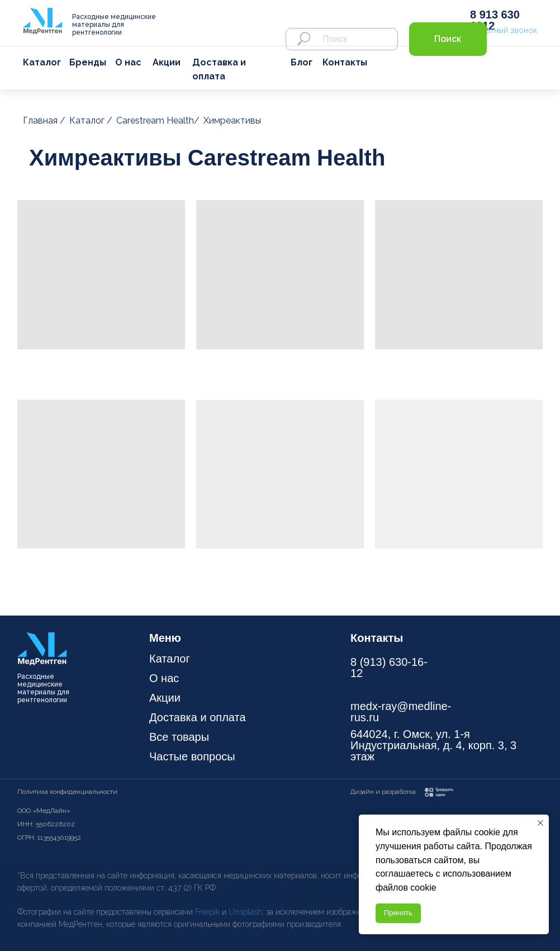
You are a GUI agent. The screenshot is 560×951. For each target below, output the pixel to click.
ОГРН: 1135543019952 (49, 838)
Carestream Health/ (158, 120)
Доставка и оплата (198, 717)
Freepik (208, 912)
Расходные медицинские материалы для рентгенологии (114, 25)
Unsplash (245, 912)
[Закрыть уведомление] (540, 823)
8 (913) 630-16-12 (389, 668)
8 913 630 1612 (495, 20)
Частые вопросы (192, 756)
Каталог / (91, 120)
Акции (167, 62)
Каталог (42, 62)
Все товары (179, 737)
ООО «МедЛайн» (44, 811)
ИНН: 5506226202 (46, 824)
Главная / (44, 120)
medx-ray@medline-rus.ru (401, 712)
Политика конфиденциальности (67, 792)
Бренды (88, 62)
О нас (128, 62)
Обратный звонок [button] (504, 30)
